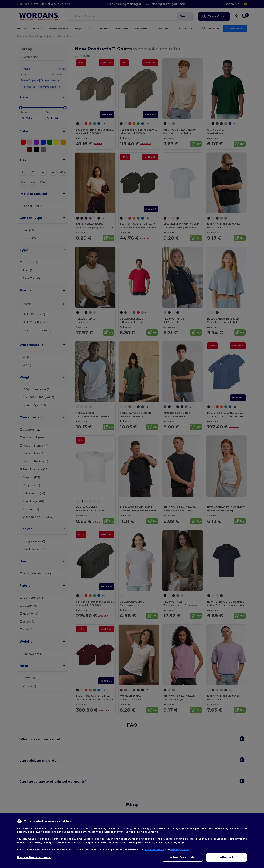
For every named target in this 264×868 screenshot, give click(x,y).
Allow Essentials (182, 857)
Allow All (227, 857)
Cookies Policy (155, 849)
